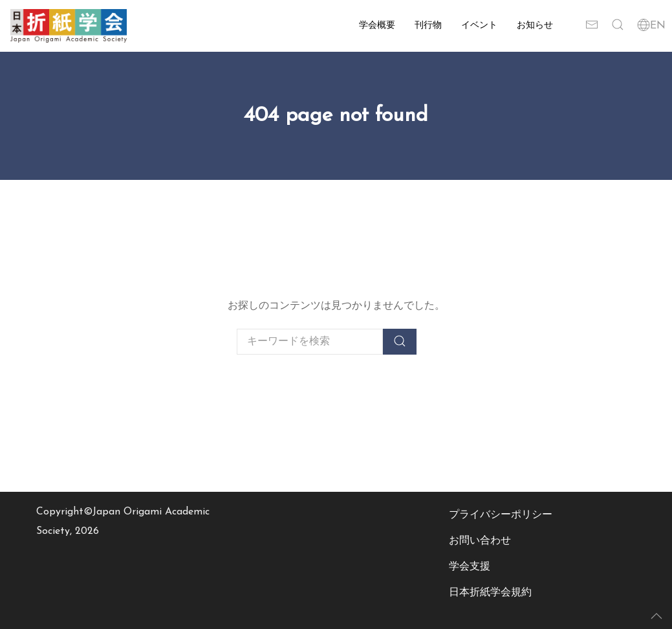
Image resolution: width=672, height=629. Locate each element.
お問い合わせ (480, 541)
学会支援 (470, 567)
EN (651, 26)
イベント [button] (479, 26)
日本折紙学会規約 (490, 593)
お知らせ (535, 26)
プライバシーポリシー (501, 515)
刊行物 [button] (428, 26)
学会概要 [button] (377, 26)
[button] (618, 26)
